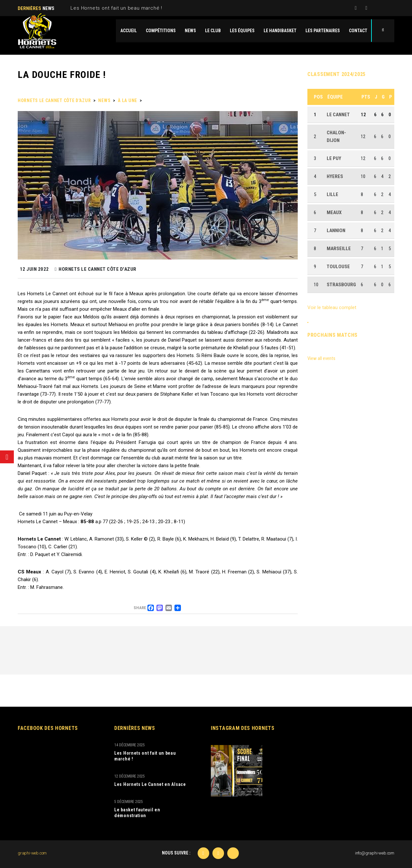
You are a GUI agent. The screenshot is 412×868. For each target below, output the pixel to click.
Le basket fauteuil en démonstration (137, 813)
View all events (321, 358)
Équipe (335, 97)
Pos (318, 97)
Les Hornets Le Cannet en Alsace (150, 784)
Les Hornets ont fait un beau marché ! (116, 8)
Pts (366, 97)
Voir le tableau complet (332, 307)
